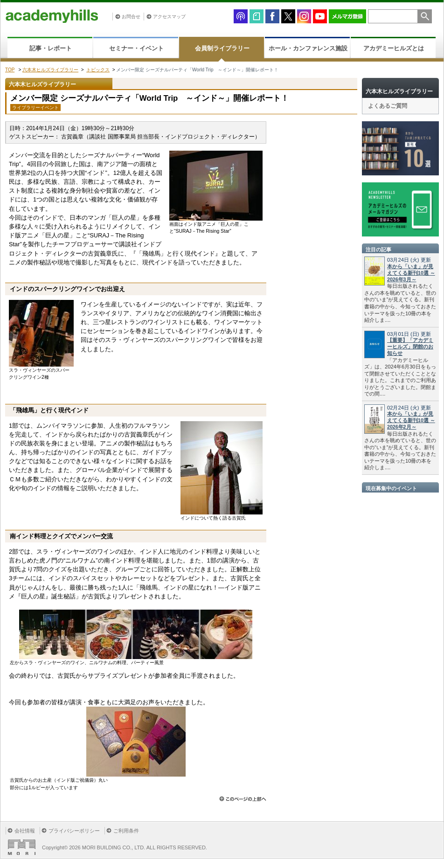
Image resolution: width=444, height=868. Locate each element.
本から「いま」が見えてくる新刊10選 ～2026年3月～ (411, 273)
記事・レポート (51, 48)
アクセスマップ (169, 17)
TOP (10, 70)
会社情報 (25, 831)
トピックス (98, 70)
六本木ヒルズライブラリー (50, 70)
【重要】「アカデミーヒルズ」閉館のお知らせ (410, 347)
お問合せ (131, 17)
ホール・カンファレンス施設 (308, 48)
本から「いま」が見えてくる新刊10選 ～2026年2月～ (411, 420)
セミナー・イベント (136, 48)
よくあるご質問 (388, 106)
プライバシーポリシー (74, 831)
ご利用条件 (126, 831)
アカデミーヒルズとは (394, 48)
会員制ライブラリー (222, 48)
